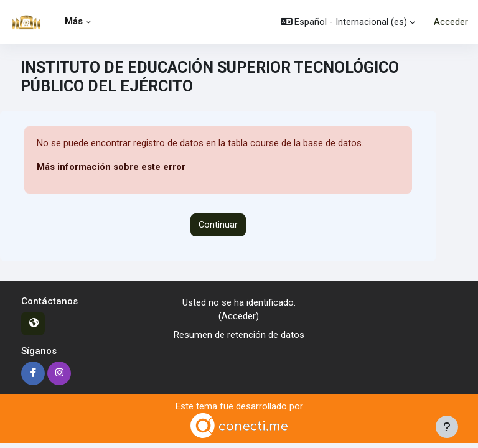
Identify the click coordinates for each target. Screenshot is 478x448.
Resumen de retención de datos (239, 335)
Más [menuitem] (74, 21)
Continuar (218, 225)
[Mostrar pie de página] (447, 427)
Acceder (451, 22)
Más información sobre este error (111, 167)
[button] (348, 22)
